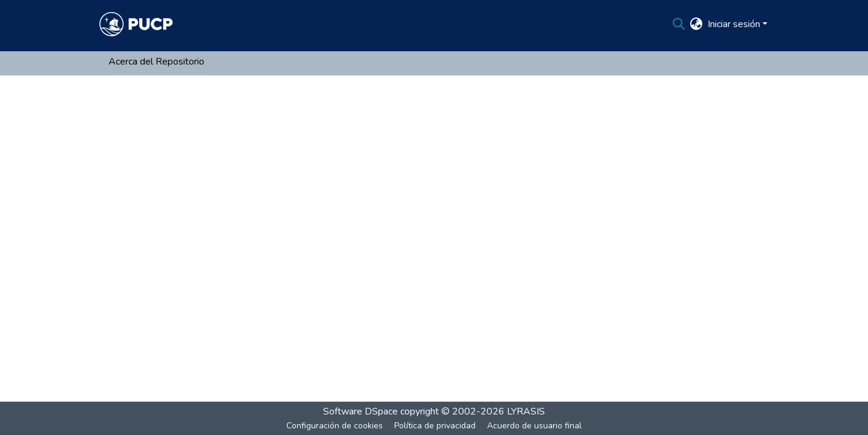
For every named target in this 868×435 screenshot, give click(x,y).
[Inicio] (136, 24)
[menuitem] (697, 24)
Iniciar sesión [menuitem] (734, 24)
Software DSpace (360, 411)
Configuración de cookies (335, 426)
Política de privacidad (435, 426)
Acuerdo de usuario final (534, 426)
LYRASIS (526, 411)
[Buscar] (679, 24)
